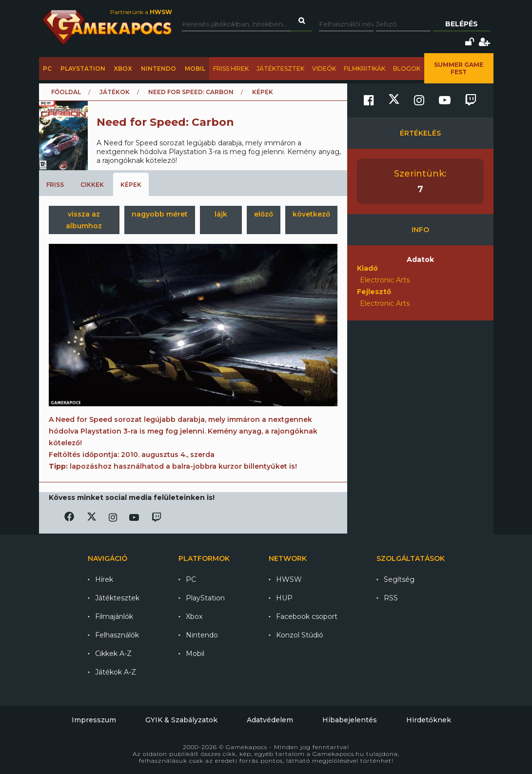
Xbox (123, 69)
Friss (55, 185)
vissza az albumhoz (84, 220)
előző (264, 214)
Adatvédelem (270, 720)
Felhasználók (117, 635)
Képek (131, 185)
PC (47, 69)
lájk (221, 214)
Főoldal (66, 92)
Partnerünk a (141, 12)
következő (311, 214)
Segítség (399, 579)
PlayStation (83, 69)
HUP (284, 598)
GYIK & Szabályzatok (181, 720)
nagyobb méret (160, 214)
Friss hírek (231, 69)
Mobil (195, 69)
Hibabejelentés (350, 720)
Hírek (104, 579)
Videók (324, 69)
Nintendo (158, 69)
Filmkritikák (365, 69)
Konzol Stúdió (300, 635)
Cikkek (92, 185)
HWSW (289, 579)
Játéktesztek (280, 69)
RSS (391, 598)
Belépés (462, 24)
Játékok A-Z (116, 672)
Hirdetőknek (429, 720)
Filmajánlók (114, 616)
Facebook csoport (307, 616)
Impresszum (94, 720)
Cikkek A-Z (113, 654)
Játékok (115, 92)
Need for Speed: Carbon (191, 92)
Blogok (407, 69)
